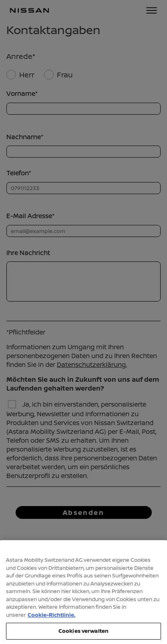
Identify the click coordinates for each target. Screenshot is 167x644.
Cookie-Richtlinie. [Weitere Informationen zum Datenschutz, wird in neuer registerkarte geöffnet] (51, 621)
